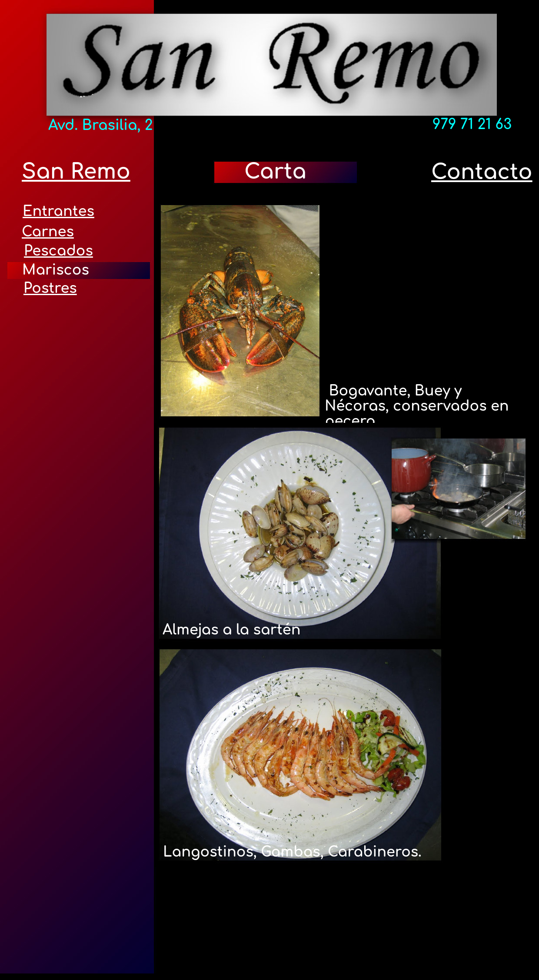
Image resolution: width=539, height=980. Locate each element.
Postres (50, 288)
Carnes (48, 232)
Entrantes (58, 211)
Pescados (58, 251)
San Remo (76, 172)
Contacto (482, 172)
